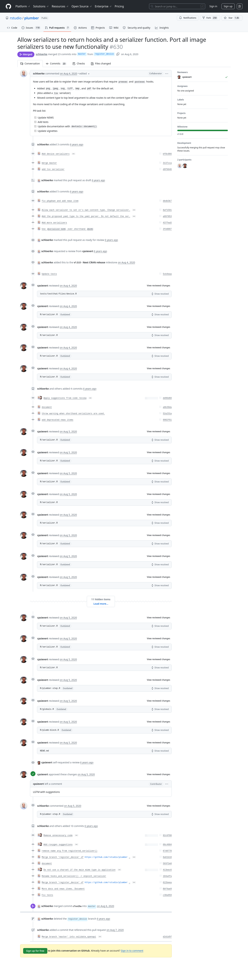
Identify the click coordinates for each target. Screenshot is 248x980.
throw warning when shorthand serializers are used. (73, 414)
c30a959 (167, 895)
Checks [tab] (79, 63)
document (47, 407)
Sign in (213, 6)
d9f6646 (167, 169)
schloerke (42, 54)
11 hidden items (101, 599)
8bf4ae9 (167, 889)
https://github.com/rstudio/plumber (106, 857)
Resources (60, 6)
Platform (23, 6)
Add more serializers (54, 223)
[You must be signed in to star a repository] (232, 18)
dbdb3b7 (167, 201)
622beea (167, 883)
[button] (167, 73)
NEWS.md (44, 751)
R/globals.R (47, 709)
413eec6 (167, 870)
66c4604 (167, 845)
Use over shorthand (68, 229)
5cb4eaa (167, 274)
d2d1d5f (167, 937)
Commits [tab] (58, 63)
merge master (49, 163)
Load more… (101, 604)
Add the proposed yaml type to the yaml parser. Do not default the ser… (86, 216)
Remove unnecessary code (58, 836)
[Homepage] (8, 6)
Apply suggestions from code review (65, 398)
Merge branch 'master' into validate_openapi (69, 937)
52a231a (167, 414)
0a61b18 (167, 857)
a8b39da (167, 407)
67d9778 (167, 851)
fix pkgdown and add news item (60, 201)
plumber (31, 18)
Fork (210, 18)
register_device (104, 54)
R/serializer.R (49, 315)
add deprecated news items (58, 420)
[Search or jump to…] (177, 6)
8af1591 (167, 210)
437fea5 (167, 223)
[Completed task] (35, 118)
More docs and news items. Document (63, 889)
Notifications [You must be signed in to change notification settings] (188, 18)
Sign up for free (35, 951)
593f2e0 (167, 864)
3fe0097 (167, 229)
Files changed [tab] (101, 63)
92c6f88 (167, 836)
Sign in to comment (132, 951)
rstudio (16, 18)
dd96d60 (167, 398)
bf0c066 (167, 154)
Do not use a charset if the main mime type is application (79, 870)
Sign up (228, 6)
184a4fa (167, 876)
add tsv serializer (53, 169)
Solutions (41, 6)
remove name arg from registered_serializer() (70, 851)
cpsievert (43, 286)
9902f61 (167, 420)
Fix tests (47, 895)
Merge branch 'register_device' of (63, 857)
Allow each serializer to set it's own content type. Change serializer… (86, 210)
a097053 (167, 216)
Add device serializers (56, 154)
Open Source (82, 6)
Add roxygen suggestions (58, 845)
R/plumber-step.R (50, 688)
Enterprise (103, 6)
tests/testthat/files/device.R (58, 294)
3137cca (167, 163)
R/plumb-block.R (49, 730)
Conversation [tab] (30, 63)
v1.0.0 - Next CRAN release (90, 262)
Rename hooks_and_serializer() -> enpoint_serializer (74, 876)
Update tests (49, 274)
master (82, 54)
